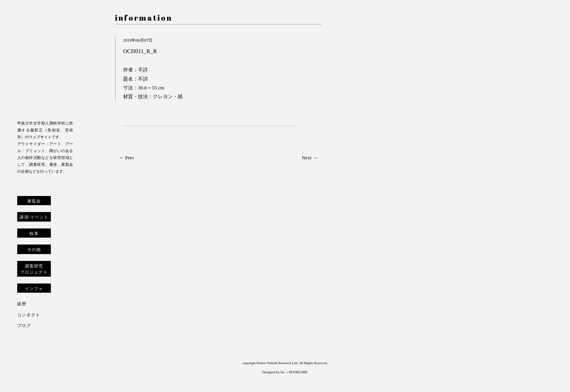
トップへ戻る (23, 378)
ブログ (24, 326)
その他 (34, 249)
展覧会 (34, 201)
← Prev (127, 158)
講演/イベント (34, 217)
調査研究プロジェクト (34, 269)
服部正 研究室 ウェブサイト (45, 62)
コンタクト (29, 315)
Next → (310, 158)
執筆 (34, 233)
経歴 (22, 304)
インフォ (34, 288)
